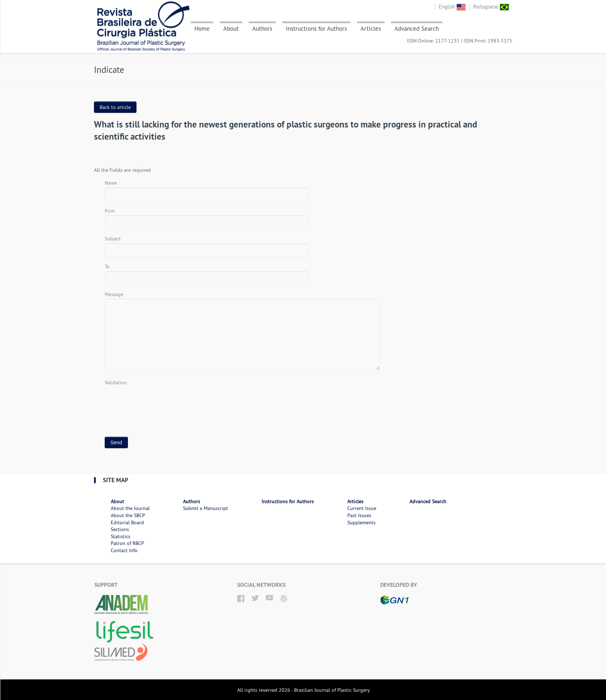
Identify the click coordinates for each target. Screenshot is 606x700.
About (231, 29)
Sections (120, 529)
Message (114, 294)
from (110, 211)
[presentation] (159, 401)
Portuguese (491, 7)
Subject (113, 239)
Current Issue (362, 508)
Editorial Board (127, 522)
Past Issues (359, 515)
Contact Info (124, 550)
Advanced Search (417, 29)
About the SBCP (128, 515)
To (107, 266)
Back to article (115, 107)
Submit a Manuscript (205, 508)
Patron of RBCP (127, 543)
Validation (116, 382)
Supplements (361, 522)
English (452, 7)
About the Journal (130, 508)
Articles (371, 29)
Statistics (121, 536)
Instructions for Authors (316, 29)
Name (111, 183)
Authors (262, 29)
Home (202, 29)
